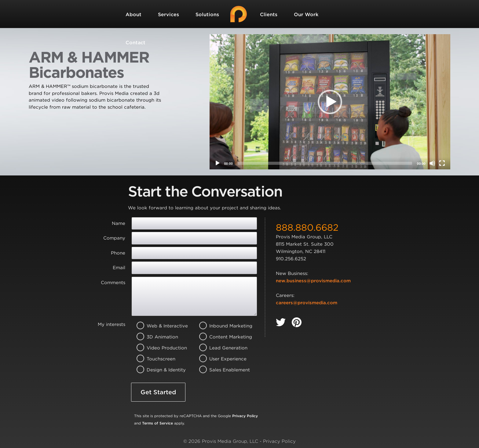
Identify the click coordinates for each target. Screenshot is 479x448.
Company (114, 238)
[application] (330, 102)
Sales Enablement (222, 370)
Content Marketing (222, 337)
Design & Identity (160, 370)
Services (168, 14)
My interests (112, 324)
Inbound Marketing (222, 326)
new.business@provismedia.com (313, 281)
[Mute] (432, 163)
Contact (135, 43)
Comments (113, 283)
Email (119, 268)
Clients (269, 14)
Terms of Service (157, 423)
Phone (118, 253)
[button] (330, 102)
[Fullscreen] (442, 163)
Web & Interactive (160, 326)
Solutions (207, 14)
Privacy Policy (245, 416)
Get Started (158, 392)
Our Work (306, 14)
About (133, 14)
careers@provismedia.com (307, 303)
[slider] (325, 163)
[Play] (218, 163)
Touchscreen (160, 359)
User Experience (222, 359)
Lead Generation (222, 348)
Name (119, 223)
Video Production (160, 348)
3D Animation (160, 337)
